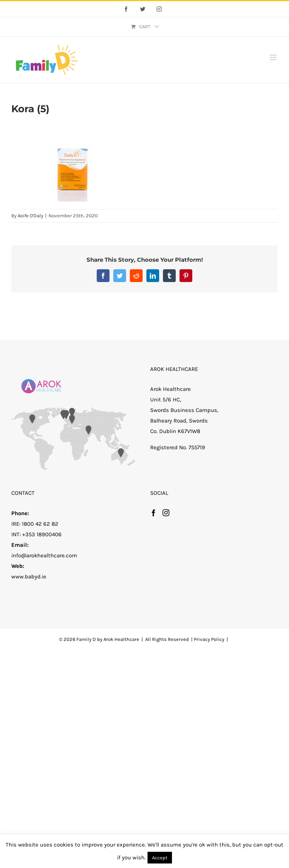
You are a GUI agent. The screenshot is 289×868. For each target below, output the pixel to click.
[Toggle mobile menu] (274, 57)
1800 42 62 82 (40, 524)
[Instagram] (166, 513)
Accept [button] (160, 858)
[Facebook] (154, 513)
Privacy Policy (209, 639)
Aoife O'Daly (30, 216)
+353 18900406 (42, 534)
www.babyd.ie (29, 577)
